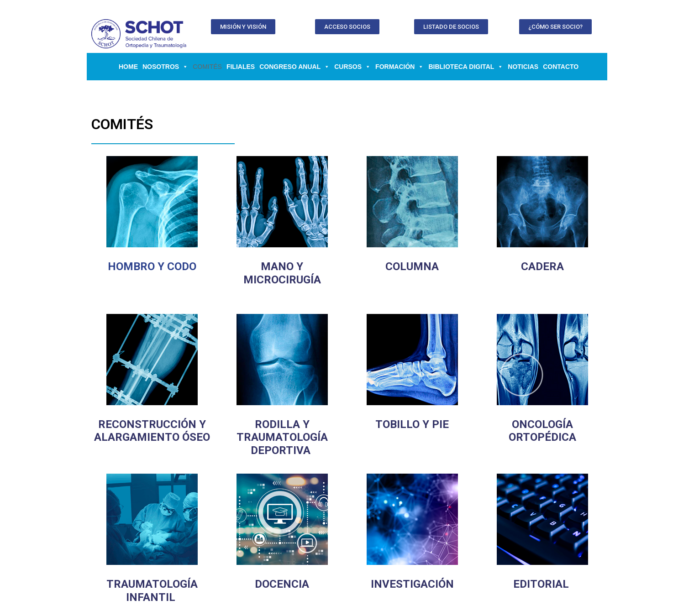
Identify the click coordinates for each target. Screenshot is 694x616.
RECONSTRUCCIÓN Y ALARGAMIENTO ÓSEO (152, 431)
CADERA (542, 266)
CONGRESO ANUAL (294, 67)
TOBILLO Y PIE (412, 424)
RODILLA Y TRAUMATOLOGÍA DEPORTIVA (282, 438)
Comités (207, 67)
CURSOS (352, 67)
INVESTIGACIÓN (412, 584)
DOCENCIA (282, 584)
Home (128, 67)
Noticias (523, 67)
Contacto (561, 67)
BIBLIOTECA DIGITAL (466, 67)
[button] (243, 27)
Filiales (241, 67)
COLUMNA (412, 266)
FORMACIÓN (400, 67)
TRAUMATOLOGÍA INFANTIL (152, 591)
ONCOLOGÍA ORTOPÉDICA (542, 431)
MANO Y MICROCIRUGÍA (282, 273)
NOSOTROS (165, 67)
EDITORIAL (541, 584)
